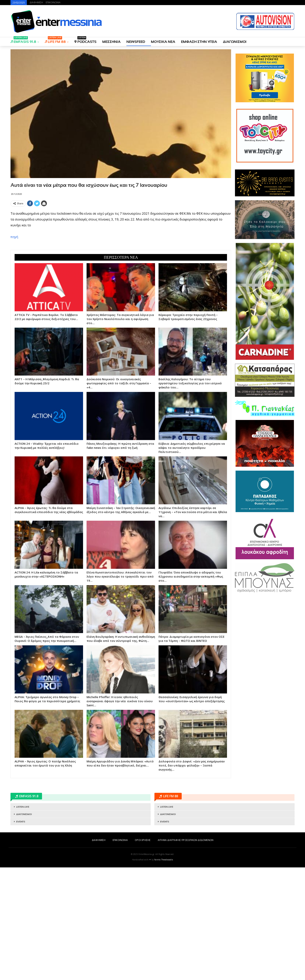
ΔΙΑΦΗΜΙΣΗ (36, 2)
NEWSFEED (136, 42)
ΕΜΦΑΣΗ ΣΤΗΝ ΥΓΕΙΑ (199, 42)
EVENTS (21, 822)
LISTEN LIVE (23, 807)
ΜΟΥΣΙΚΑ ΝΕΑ (163, 42)
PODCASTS (85, 40)
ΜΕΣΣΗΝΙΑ (111, 42)
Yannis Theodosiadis (164, 860)
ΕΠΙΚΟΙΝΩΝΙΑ (53, 2)
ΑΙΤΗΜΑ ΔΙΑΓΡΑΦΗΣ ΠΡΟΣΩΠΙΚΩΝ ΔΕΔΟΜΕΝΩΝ (186, 840)
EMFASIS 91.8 (23, 40)
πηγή (14, 237)
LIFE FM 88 (55, 40)
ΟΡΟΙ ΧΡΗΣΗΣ (143, 840)
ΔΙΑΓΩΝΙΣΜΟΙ (235, 42)
